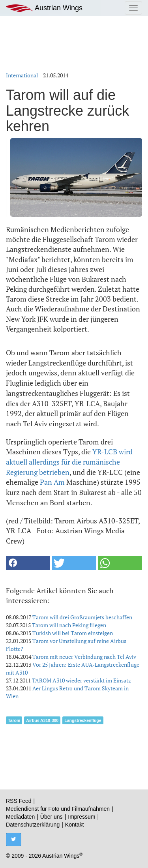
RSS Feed (19, 801)
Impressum (81, 817)
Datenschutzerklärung (33, 825)
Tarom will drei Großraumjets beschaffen (82, 617)
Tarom (14, 720)
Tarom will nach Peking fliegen (69, 625)
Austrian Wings (44, 8)
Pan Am (52, 482)
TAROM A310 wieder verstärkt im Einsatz (81, 680)
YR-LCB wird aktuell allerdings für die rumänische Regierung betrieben (69, 462)
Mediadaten (20, 817)
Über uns (52, 817)
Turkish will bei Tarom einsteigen (73, 633)
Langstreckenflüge (83, 720)
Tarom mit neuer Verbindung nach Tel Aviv (84, 657)
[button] (28, 563)
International (22, 75)
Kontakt (74, 825)
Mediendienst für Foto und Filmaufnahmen (58, 809)
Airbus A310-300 (42, 720)
